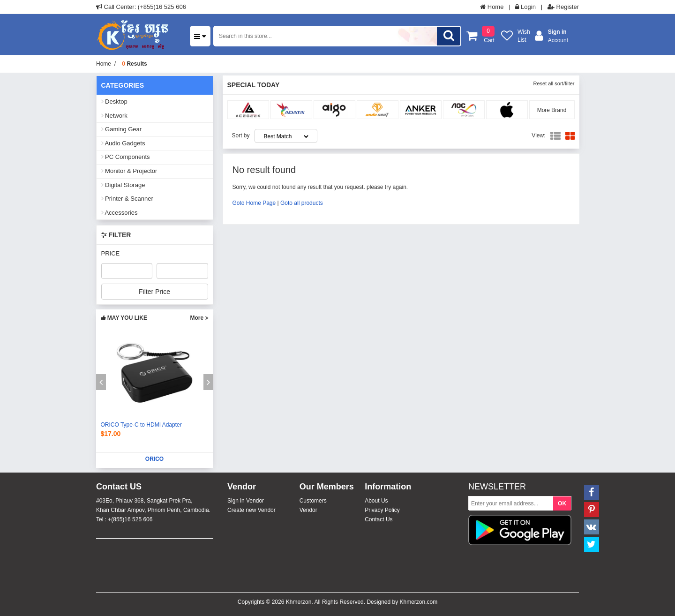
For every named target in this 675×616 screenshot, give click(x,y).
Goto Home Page (254, 203)
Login (525, 7)
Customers (313, 501)
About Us (376, 501)
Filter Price (154, 292)
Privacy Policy (382, 510)
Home (492, 7)
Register (563, 7)
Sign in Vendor (246, 501)
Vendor (308, 510)
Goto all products (302, 203)
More (199, 318)
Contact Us (379, 519)
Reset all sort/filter (554, 83)
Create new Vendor (251, 510)
